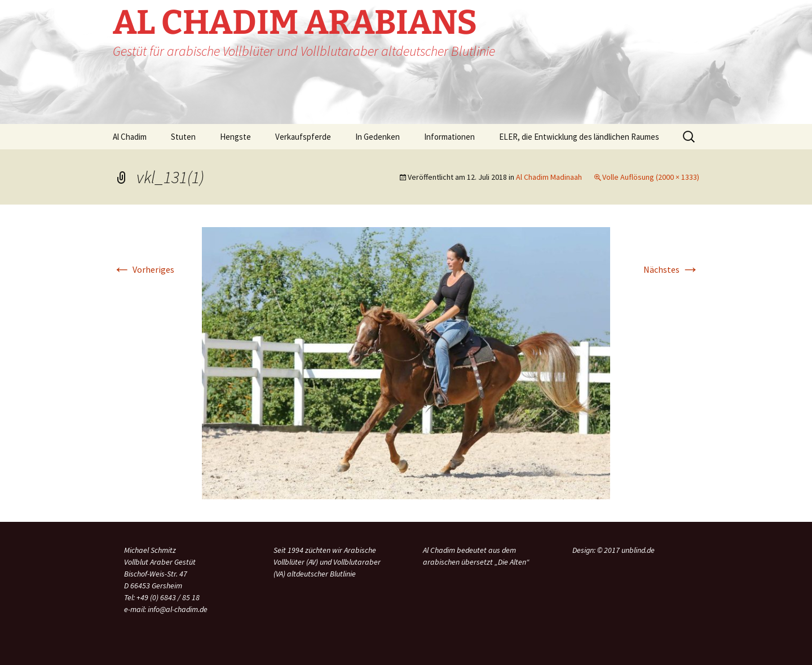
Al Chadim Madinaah (549, 177)
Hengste (235, 137)
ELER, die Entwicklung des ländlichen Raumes (579, 137)
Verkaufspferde (303, 137)
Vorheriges (144, 269)
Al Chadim (130, 137)
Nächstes (671, 269)
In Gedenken (378, 137)
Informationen (449, 137)
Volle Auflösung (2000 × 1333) (651, 177)
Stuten (183, 137)
